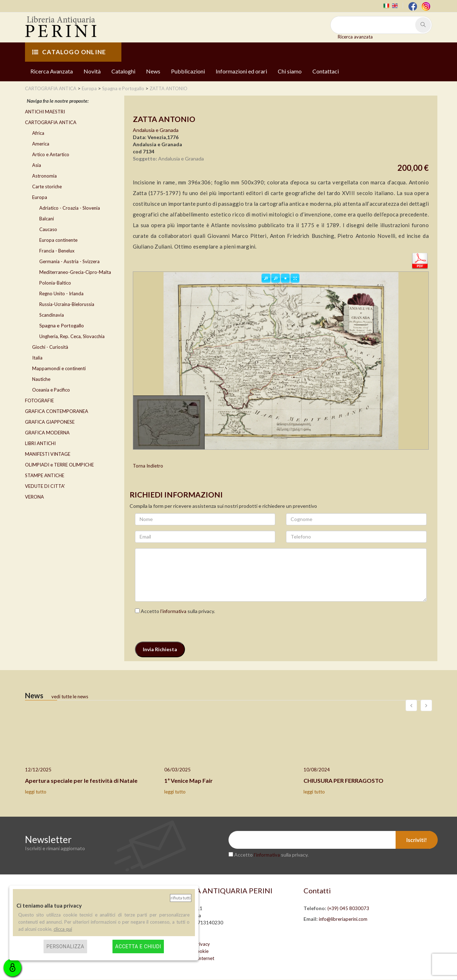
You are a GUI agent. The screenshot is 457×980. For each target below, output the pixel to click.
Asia (37, 165)
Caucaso (48, 229)
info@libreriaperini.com (343, 919)
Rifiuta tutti (181, 898)
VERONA (34, 497)
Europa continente (58, 240)
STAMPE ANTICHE (45, 475)
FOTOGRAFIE (39, 400)
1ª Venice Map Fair (189, 780)
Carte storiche (47, 187)
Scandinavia (52, 315)
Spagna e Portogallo (62, 325)
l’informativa (173, 611)
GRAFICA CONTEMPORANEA (57, 411)
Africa (38, 133)
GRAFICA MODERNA (47, 433)
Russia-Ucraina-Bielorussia (67, 304)
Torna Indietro (148, 466)
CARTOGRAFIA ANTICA (51, 122)
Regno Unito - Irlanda (61, 294)
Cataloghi (123, 71)
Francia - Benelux (57, 251)
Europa (40, 197)
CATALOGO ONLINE (69, 52)
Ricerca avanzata (355, 37)
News (153, 71)
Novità (92, 71)
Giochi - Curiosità (50, 347)
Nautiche (41, 379)
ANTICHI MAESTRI (45, 112)
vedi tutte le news (70, 696)
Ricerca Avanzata (52, 71)
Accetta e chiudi (138, 946)
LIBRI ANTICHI (40, 443)
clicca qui (63, 929)
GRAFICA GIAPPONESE (50, 422)
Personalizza (65, 946)
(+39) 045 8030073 (348, 909)
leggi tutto (36, 792)
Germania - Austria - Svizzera (69, 261)
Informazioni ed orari (241, 71)
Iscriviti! (417, 840)
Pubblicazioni (188, 71)
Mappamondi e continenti (59, 368)
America (41, 144)
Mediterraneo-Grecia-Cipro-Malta (75, 272)
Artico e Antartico (51, 154)
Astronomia (44, 176)
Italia (37, 358)
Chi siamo (290, 71)
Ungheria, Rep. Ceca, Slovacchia (72, 336)
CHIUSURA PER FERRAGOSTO (343, 780)
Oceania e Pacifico (51, 390)
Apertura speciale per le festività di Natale (81, 780)
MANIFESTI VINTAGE (48, 454)
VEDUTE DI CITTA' (45, 486)
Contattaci (326, 71)
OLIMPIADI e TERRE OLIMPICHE (59, 465)
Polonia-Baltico (55, 283)
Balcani (47, 219)
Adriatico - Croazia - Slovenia (70, 208)
